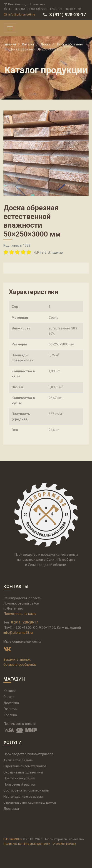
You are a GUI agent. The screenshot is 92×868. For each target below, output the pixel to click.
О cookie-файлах (64, 844)
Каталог (10, 691)
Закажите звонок (17, 660)
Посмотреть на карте (20, 614)
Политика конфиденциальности (27, 844)
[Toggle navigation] (10, 28)
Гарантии (10, 709)
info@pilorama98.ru (19, 14)
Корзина (10, 715)
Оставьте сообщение (20, 665)
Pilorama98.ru (13, 839)
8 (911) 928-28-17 (64, 15)
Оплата (9, 697)
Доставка (11, 703)
